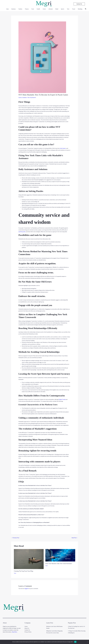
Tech (66, 9)
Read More (15, 630)
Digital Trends (62, 399)
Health (39, 9)
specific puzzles (22, 232)
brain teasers (63, 148)
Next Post (75, 538)
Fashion (23, 9)
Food (34, 9)
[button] (79, 4)
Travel (71, 9)
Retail (56, 9)
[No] (87, 642)
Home (44, 9)
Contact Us (27, 628)
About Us (27, 626)
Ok (75, 642)
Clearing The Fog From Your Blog (23, 571)
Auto (11, 9)
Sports (61, 9)
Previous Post (15, 538)
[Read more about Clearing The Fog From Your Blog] (29, 559)
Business (17, 9)
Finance (29, 9)
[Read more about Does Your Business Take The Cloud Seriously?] (60, 555)
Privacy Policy (28, 630)
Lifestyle (50, 9)
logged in (27, 588)
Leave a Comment (23, 97)
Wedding (77, 9)
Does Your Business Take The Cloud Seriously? (59, 563)
